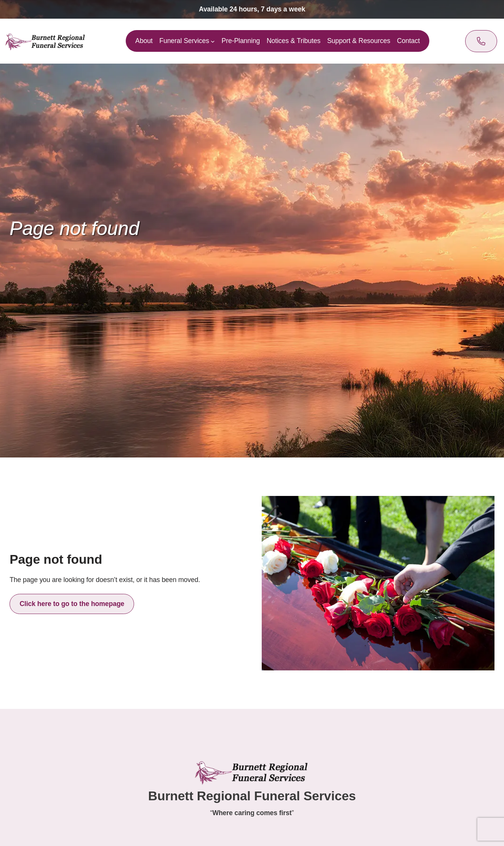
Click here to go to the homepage (72, 604)
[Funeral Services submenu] (213, 41)
